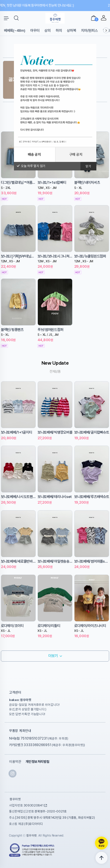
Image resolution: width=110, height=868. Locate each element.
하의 (59, 30)
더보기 (53, 656)
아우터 (35, 30)
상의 (47, 30)
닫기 (88, 166)
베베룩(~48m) (14, 30)
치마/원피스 (89, 30)
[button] (16, 18)
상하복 (71, 30)
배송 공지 (34, 154)
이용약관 (15, 762)
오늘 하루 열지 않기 (31, 166)
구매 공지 (76, 154)
